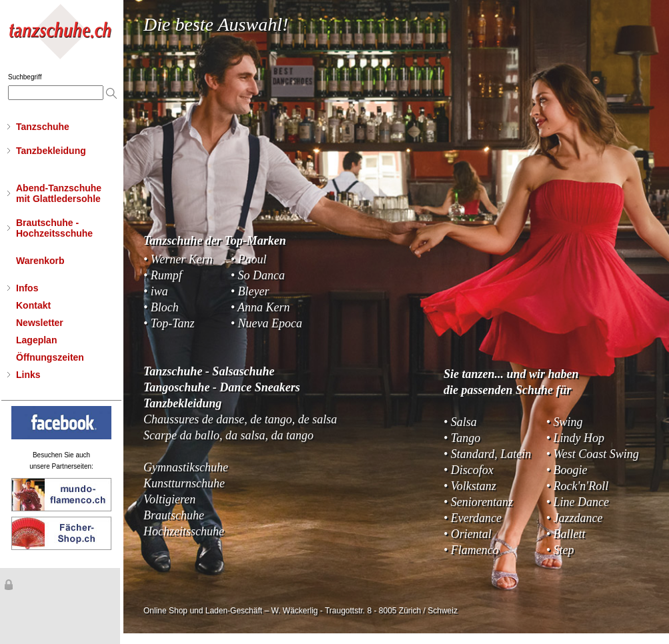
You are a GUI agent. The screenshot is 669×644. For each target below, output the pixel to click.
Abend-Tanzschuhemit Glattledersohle (59, 193)
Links (28, 375)
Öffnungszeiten (50, 357)
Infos (27, 288)
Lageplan (36, 340)
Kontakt (33, 305)
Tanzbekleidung (51, 151)
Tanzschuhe (43, 127)
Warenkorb (40, 261)
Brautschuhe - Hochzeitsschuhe (54, 228)
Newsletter (40, 323)
